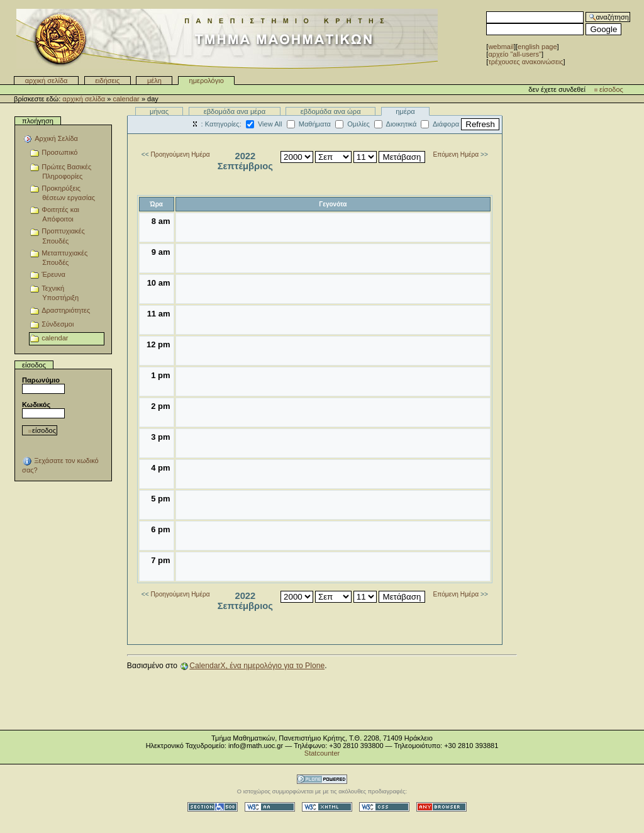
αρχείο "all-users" (515, 54)
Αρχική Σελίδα (47, 81)
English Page (537, 47)
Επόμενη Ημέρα (456, 154)
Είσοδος (611, 89)
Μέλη (154, 81)
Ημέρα (405, 111)
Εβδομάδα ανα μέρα (235, 111)
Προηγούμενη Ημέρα (180, 154)
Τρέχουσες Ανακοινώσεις (525, 62)
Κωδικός (36, 405)
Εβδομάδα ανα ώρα (331, 111)
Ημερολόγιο (207, 81)
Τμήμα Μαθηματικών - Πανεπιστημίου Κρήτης (227, 39)
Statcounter (322, 753)
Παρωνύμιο (41, 380)
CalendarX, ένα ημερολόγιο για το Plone (257, 666)
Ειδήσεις (107, 81)
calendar (126, 99)
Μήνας (159, 111)
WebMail (501, 47)
